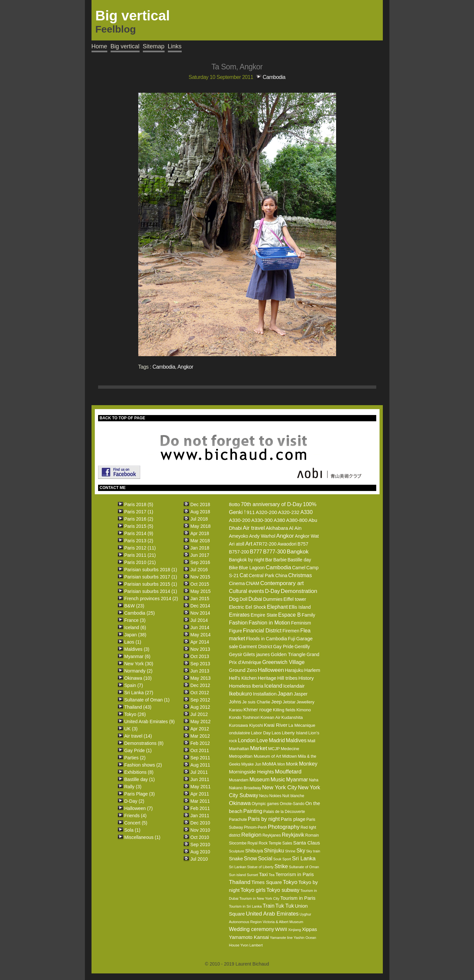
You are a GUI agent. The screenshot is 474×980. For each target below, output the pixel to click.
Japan (285, 694)
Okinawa (240, 803)
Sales (287, 843)
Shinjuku (274, 851)
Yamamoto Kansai (249, 937)
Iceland (273, 686)
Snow (250, 858)
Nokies (275, 796)
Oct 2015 (200, 584)
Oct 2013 (200, 656)
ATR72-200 (265, 544)
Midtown (290, 756)
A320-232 (289, 512)
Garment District (256, 647)
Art (249, 544)
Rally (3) (133, 787)
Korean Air (270, 717)
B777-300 (274, 552)
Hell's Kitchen (243, 678)
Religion (251, 835)
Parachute (238, 820)
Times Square (266, 882)
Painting (253, 811)
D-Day (272, 591)
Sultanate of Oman (304, 867)
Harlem (312, 670)
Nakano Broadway (245, 788)
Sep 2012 (200, 700)
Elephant (277, 607)
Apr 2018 (200, 533)
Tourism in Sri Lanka (245, 906)
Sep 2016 (200, 562)
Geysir (235, 654)
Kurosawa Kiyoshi (246, 725)
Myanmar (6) (137, 656)
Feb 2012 (200, 743)
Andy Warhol (262, 536)
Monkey (308, 764)
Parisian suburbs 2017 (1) (151, 577)
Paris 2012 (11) (140, 548)
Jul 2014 (199, 620)
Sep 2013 (200, 664)
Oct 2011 (200, 750)
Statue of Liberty (260, 867)
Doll (244, 599)
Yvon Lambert (251, 945)
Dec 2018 (200, 504)
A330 (306, 512)
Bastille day (300, 560)
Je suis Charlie (256, 702)
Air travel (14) (138, 736)
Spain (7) (134, 685)
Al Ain (295, 528)
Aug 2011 (200, 765)
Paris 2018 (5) (139, 504)
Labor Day (261, 733)
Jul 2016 (199, 570)
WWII (281, 929)
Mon (281, 764)
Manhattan (239, 749)
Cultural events (246, 591)
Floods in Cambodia (266, 639)
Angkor (185, 367)
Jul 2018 (199, 519)
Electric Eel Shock (247, 607)
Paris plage (293, 819)
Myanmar (297, 780)
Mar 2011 (200, 801)
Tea (272, 875)
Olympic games (265, 804)
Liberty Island (294, 733)
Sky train (313, 851)
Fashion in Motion (269, 623)
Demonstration (299, 591)
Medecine (290, 749)
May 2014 (200, 635)
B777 (256, 552)
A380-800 (297, 520)
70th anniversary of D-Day (272, 504)
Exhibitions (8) (139, 772)
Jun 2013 (200, 671)
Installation (265, 694)
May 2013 (200, 678)
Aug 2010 (200, 852)
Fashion (238, 623)
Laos (276, 733)
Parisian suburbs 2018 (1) (151, 570)
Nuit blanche (293, 796)
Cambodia (274, 77)
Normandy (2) (139, 671)
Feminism (301, 623)
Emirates (239, 615)
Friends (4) (136, 816)
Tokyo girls (253, 890)
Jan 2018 (200, 548)
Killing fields (284, 710)
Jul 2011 (199, 772)
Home (99, 46)
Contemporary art (282, 583)
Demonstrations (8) (144, 743)
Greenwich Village (284, 662)
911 (251, 512)
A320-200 (266, 512)
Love (262, 740)
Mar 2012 (200, 736)
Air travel (254, 528)
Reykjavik (293, 835)
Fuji (291, 639)
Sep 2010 (200, 845)
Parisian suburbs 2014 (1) (151, 591)
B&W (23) (134, 606)
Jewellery (305, 702)
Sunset (252, 875)
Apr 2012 (200, 729)
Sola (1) (132, 830)
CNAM (253, 583)
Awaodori (287, 544)
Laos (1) (133, 642)
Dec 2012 (200, 685)
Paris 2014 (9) (139, 533)
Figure (235, 631)
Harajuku (294, 670)
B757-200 (239, 552)
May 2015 (200, 591)
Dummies (273, 599)
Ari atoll (237, 544)
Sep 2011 (200, 758)
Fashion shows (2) (143, 765)
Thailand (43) (138, 707)
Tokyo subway (283, 890)
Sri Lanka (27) (139, 693)
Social (265, 858)
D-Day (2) (134, 801)
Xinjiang (294, 930)
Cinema (237, 583)
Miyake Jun (251, 764)
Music (278, 780)
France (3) (135, 620)
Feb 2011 (200, 808)
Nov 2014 (200, 613)
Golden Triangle (288, 654)
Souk (277, 859)
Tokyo (290, 882)
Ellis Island (300, 607)
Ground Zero (243, 670)
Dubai (255, 599)
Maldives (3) (137, 649)
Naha (314, 780)
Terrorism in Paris (295, 874)
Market (259, 748)
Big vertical (125, 46)
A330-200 (239, 520)
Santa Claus (306, 843)
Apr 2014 (200, 642)
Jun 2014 (200, 627)
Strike (281, 866)
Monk (292, 764)
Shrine (290, 851)
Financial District (262, 631)
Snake (236, 858)
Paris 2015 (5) (139, 526)
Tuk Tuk (285, 906)
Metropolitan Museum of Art (255, 756)
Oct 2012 (200, 693)
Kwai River (276, 725)
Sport (287, 859)
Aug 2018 (200, 512)
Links (175, 46)
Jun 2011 (200, 779)
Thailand (239, 882)
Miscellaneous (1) (143, 837)
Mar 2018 (200, 541)
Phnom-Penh (255, 827)
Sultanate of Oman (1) (147, 700)
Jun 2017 (200, 555)
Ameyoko (238, 536)
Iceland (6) (135, 627)
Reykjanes (272, 835)
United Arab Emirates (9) (150, 722)
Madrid (277, 740)
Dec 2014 (200, 606)
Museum (260, 780)
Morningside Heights (251, 772)
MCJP (274, 749)
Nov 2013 (200, 649)
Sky (301, 851)
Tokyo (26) (135, 714)
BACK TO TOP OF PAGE (122, 418)
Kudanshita (292, 717)
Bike (233, 568)
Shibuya (254, 851)
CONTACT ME (113, 488)
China (281, 576)
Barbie (280, 560)
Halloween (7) (139, 808)
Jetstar (289, 702)
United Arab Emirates (272, 914)
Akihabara (277, 528)
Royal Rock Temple (264, 843)
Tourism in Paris (298, 898)
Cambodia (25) (140, 613)
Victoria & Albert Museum (283, 922)
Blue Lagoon (252, 568)
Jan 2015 (200, 599)
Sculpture (236, 851)
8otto (234, 504)
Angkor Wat (307, 536)
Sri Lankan (237, 867)
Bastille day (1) (140, 779)
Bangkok (298, 552)
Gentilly (302, 647)
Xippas (309, 929)
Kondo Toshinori (244, 717)
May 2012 (200, 722)
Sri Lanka (304, 858)
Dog (234, 599)
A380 (279, 520)
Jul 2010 (199, 859)
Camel (299, 568)
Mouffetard (288, 772)
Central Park (262, 576)
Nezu (264, 796)
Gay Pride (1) (138, 750)
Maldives (296, 740)
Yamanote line (281, 938)
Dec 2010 (200, 823)
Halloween (271, 670)
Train (269, 906)
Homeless (240, 686)
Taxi (263, 874)
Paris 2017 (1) (139, 512)
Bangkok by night (246, 560)
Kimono (303, 710)
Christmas (300, 575)
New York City (279, 787)
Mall (311, 741)
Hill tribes (287, 678)
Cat (244, 575)
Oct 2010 (200, 837)
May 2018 (200, 526)
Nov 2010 (200, 830)
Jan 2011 (200, 816)
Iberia (258, 686)
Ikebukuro (240, 694)
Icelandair (294, 686)
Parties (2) (135, 758)
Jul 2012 (199, 714)
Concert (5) (136, 823)
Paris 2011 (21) (140, 555)
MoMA (269, 764)
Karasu (236, 710)
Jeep (277, 702)
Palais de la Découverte (284, 812)
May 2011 (200, 787)
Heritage (267, 678)
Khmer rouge (258, 710)
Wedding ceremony (251, 929)
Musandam (238, 780)
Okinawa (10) (138, 678)
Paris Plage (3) (140, 794)
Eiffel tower (295, 599)
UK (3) (131, 729)
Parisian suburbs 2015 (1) (151, 584)
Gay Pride (283, 647)
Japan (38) (135, 635)
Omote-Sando (292, 804)
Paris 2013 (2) (139, 541)
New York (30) (139, 664)
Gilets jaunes (257, 654)
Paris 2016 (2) (139, 519)
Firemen (291, 631)
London (247, 740)
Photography (284, 827)
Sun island (237, 875)
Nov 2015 (200, 577)
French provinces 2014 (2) (151, 599)
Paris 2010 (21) (140, 562)
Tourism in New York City (259, 898)
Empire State (264, 615)
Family (308, 615)
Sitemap (154, 46)
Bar (269, 560)
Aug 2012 (200, 707)
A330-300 (262, 520)
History (306, 678)
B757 (303, 544)
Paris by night (264, 819)
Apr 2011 (200, 794)
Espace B (289, 615)
